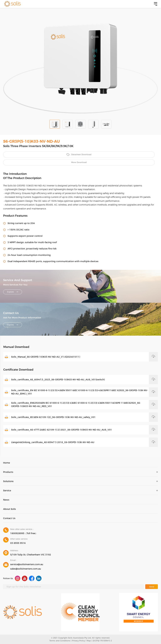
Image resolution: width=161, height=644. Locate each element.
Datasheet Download (79, 155)
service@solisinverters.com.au (27, 564)
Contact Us (9, 518)
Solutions (8, 481)
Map (89, 641)
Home (7, 463)
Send (151, 587)
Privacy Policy (78, 641)
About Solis (10, 509)
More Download (79, 162)
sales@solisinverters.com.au (26, 569)
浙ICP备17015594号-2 (102, 641)
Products (8, 472)
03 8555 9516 (18, 543)
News (6, 500)
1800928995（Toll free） (24, 533)
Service (7, 491)
